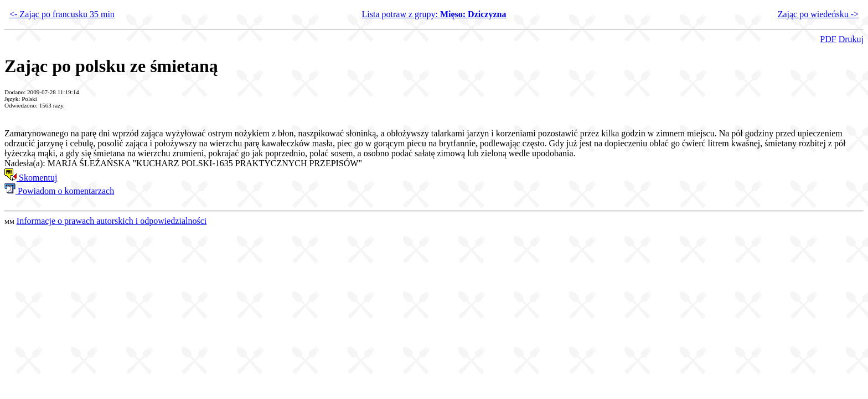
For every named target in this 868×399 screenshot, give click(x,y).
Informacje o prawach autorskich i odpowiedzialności (112, 221)
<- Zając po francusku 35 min (62, 14)
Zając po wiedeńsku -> (818, 14)
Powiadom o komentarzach (59, 191)
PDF (828, 39)
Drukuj (851, 39)
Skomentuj (31, 178)
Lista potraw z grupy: (434, 14)
